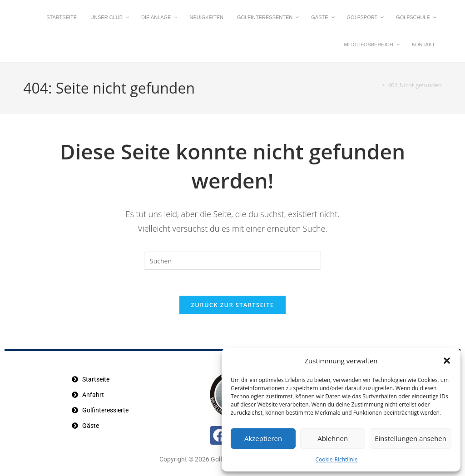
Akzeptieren (263, 438)
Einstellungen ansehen (411, 438)
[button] (447, 361)
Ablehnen (333, 438)
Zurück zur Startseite (233, 307)
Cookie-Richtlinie (337, 459)
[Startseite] (375, 85)
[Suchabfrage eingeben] (232, 261)
